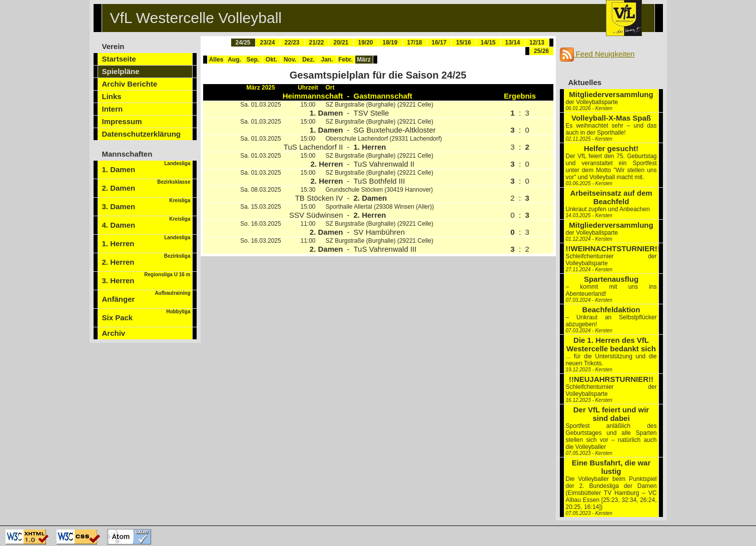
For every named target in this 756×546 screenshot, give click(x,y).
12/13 (537, 43)
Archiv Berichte (130, 84)
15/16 (463, 43)
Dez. (308, 60)
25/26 (541, 51)
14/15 (488, 43)
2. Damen (146, 186)
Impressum (122, 121)
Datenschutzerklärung (142, 134)
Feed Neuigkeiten (597, 54)
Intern (113, 109)
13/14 (512, 43)
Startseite (119, 59)
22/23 (292, 43)
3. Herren (146, 278)
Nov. (290, 60)
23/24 (267, 43)
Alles (216, 60)
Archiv (114, 333)
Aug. (234, 60)
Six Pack (146, 315)
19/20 (365, 43)
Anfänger (146, 297)
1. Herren (146, 241)
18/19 (390, 43)
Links (112, 96)
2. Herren (146, 260)
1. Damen (146, 167)
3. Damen (146, 204)
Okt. (271, 60)
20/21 (341, 43)
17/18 (414, 43)
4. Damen (146, 223)
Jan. (327, 60)
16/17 (439, 43)
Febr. (345, 60)
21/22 (316, 43)
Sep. (253, 60)
